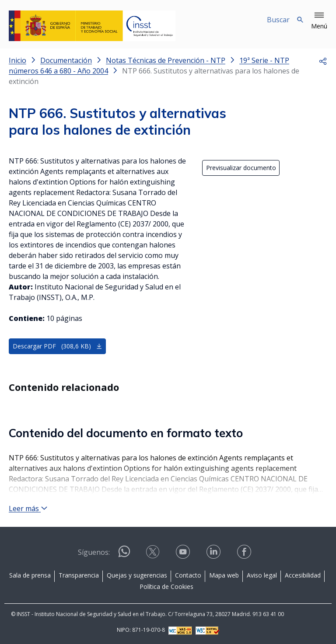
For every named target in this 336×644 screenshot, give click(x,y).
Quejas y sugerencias (137, 575)
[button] (319, 21)
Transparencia (79, 575)
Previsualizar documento (241, 168)
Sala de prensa (30, 575)
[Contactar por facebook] (245, 555)
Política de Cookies (166, 587)
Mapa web (224, 575)
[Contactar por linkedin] (214, 555)
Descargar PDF (58, 346)
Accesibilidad (303, 575)
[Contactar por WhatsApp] (124, 555)
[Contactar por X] (154, 555)
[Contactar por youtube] (184, 555)
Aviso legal (262, 575)
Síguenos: (94, 552)
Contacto (188, 575)
